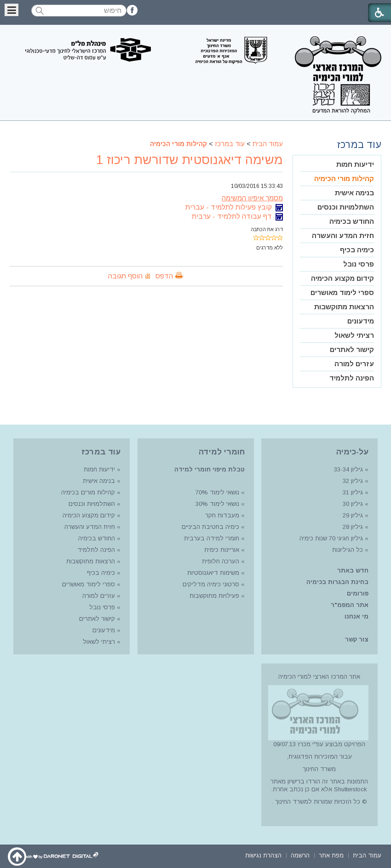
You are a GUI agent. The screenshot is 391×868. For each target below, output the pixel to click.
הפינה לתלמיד (352, 378)
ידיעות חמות (355, 164)
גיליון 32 (353, 481)
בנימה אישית (354, 193)
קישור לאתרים (352, 349)
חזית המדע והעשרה (343, 235)
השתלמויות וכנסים (346, 207)
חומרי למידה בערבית (212, 538)
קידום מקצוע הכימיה (342, 278)
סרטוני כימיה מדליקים (211, 584)
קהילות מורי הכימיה (178, 144)
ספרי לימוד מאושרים (342, 292)
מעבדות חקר (222, 515)
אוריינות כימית (221, 550)
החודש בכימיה (352, 221)
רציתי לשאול (354, 335)
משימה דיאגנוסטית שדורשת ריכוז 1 (190, 160)
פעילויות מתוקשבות (214, 596)
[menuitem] (337, 165)
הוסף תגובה (125, 276)
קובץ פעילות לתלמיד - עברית (234, 207)
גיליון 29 (353, 515)
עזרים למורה (354, 364)
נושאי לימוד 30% (216, 504)
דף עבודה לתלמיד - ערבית (237, 216)
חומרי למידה (222, 452)
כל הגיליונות (348, 550)
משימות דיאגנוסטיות (213, 573)
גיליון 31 (353, 492)
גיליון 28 (353, 527)
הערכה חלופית (221, 561)
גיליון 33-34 (348, 469)
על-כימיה (352, 452)
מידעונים (361, 321)
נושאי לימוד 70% (216, 492)
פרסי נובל (359, 264)
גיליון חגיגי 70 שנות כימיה (330, 538)
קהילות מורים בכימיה (88, 492)
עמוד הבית (268, 144)
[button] (11, 10)
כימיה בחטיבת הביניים (210, 527)
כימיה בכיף (357, 250)
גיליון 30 (353, 504)
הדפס (164, 276)
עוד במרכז (230, 144)
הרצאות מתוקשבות (344, 307)
